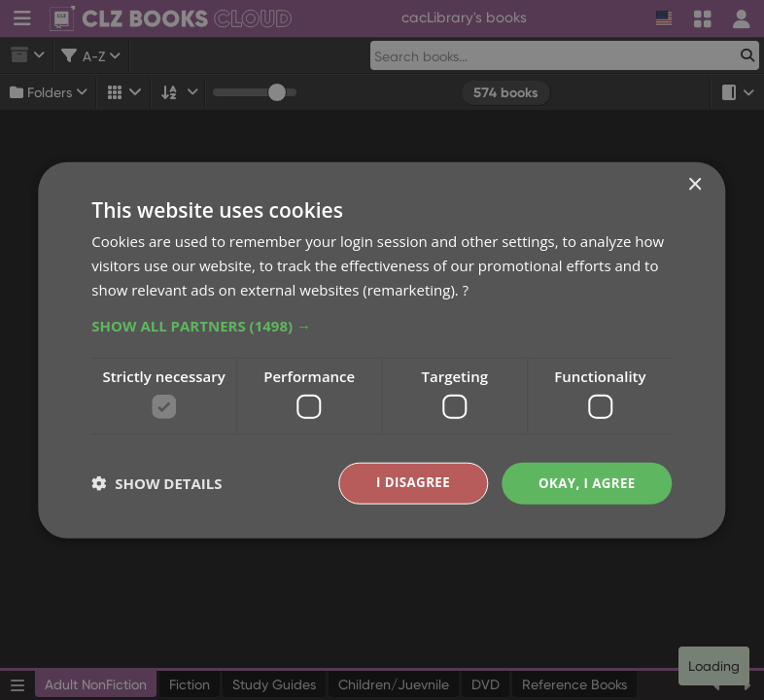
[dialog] (382, 350)
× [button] (695, 184)
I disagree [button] (406, 483)
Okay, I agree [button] (585, 483)
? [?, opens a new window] (466, 288)
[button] (382, 324)
